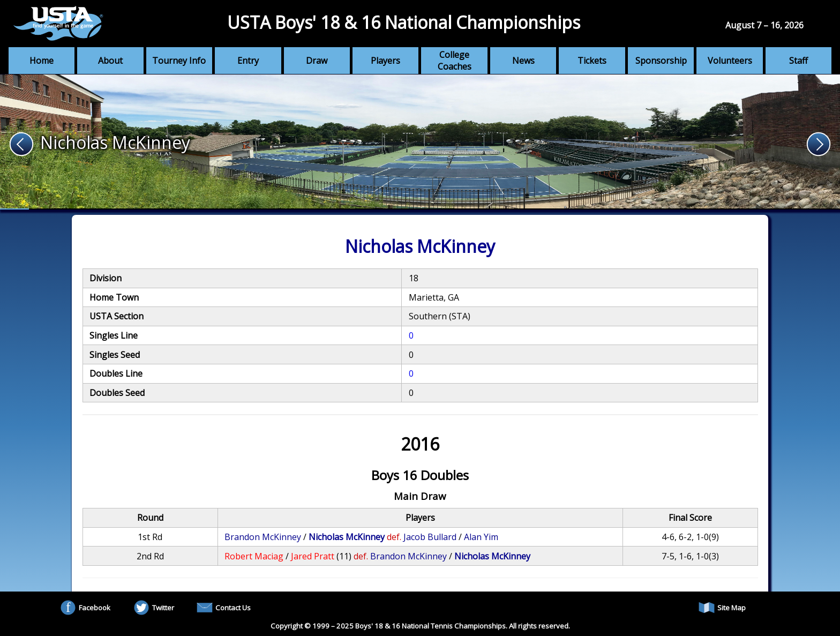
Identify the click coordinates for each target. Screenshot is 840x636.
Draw (317, 61)
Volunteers (730, 61)
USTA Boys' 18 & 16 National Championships (404, 22)
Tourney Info (179, 61)
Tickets (592, 61)
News (523, 61)
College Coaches (455, 61)
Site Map (722, 608)
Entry (248, 61)
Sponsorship (661, 61)
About (110, 61)
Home (42, 61)
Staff (798, 61)
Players (385, 61)
